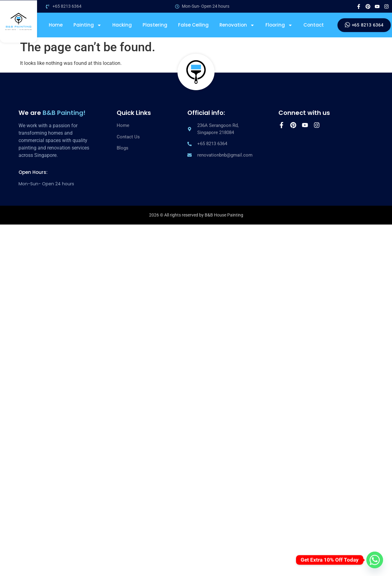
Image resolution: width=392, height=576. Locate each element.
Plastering (155, 25)
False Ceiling (193, 25)
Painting (88, 25)
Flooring (279, 25)
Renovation (237, 25)
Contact (314, 25)
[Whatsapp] (375, 560)
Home (56, 25)
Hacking (122, 25)
